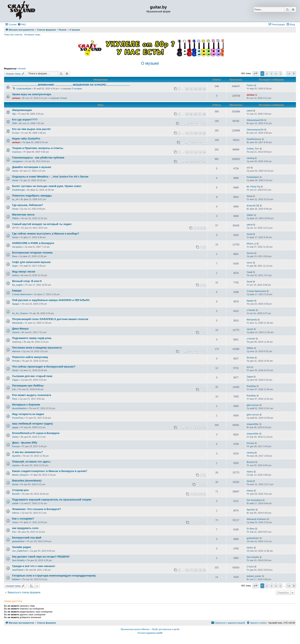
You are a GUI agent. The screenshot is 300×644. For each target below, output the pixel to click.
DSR (14, 123)
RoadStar (251, 386)
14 (204, 152)
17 (191, 133)
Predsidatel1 (253, 177)
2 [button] (267, 74)
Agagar (16, 304)
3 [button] (271, 74)
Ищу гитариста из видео (28, 414)
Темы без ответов (13, 35)
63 (191, 162)
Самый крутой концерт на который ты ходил (42, 224)
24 (204, 89)
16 (187, 133)
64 (195, 162)
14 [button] (289, 74)
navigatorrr (17, 161)
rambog (250, 158)
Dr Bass (251, 529)
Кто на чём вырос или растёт (31, 129)
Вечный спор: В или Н (27, 281)
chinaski (22, 69)
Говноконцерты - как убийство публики (38, 158)
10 (195, 124)
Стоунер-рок (20, 490)
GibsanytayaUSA (255, 120)
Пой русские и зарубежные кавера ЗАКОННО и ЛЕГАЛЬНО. (51, 300)
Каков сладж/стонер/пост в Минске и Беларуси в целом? (50, 471)
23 (200, 89)
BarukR (16, 494)
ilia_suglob (17, 285)
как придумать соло (25, 528)
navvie (250, 329)
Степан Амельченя (22, 294)
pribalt (15, 503)
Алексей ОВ (253, 206)
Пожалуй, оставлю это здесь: (32, 462)
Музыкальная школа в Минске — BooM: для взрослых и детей (150, 629)
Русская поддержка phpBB (150, 633)
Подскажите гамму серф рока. (32, 338)
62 (187, 162)
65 (200, 162)
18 (195, 133)
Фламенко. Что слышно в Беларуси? (36, 509)
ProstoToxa (18, 418)
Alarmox (16, 351)
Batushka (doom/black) (27, 481)
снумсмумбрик (24, 89)
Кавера (17, 291)
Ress (15, 256)
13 (200, 152)
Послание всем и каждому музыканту (37, 348)
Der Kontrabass (254, 500)
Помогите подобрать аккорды (32, 196)
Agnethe (16, 456)
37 (200, 114)
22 (195, 89)
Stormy (250, 253)
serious (16, 98)
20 (187, 89)
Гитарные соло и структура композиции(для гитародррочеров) (54, 576)
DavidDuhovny (254, 139)
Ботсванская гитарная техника (32, 253)
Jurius (15, 522)
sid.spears (17, 247)
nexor (249, 263)
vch (248, 168)
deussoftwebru (19, 408)
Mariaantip (17, 323)
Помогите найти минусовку (30, 357)
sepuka (16, 465)
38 (204, 114)
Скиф (249, 272)
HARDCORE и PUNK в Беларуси (33, 243)
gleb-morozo (253, 405)
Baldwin (16, 579)
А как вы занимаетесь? (27, 452)
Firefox (250, 85)
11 (200, 124)
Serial (15, 171)
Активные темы (32, 35)
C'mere (250, 567)
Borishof (251, 462)
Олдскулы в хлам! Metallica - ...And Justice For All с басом (50, 177)
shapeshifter (253, 424)
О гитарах (77, 89)
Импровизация (22, 110)
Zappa (15, 380)
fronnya (16, 446)
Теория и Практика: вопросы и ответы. (38, 148)
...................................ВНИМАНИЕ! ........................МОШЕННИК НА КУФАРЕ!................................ (71, 85)
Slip (14, 114)
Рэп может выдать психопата (32, 395)
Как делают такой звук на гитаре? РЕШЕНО (41, 557)
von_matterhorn (20, 551)
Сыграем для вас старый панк (32, 376)
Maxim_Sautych (20, 475)
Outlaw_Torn (253, 149)
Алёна (15, 275)
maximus (17, 152)
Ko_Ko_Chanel (20, 313)
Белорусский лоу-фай (27, 538)
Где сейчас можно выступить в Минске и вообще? (46, 234)
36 (195, 114)
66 (204, 162)
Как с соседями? (23, 519)
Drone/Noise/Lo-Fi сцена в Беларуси (36, 433)
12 (204, 124)
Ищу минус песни (24, 272)
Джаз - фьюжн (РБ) (25, 443)
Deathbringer (19, 190)
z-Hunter (251, 310)
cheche (16, 332)
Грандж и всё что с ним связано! (34, 566)
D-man (15, 133)
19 (200, 133)
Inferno (16, 513)
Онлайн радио (22, 547)
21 (191, 89)
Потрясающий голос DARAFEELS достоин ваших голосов (50, 319)
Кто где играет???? (25, 120)
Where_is (251, 244)
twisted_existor (254, 576)
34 (187, 114)
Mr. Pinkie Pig (253, 187)
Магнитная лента (23, 215)
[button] (256, 74)
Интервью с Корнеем (26, 405)
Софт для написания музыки (31, 262)
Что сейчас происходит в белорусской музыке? (44, 367)
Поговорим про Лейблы (28, 386)
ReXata (16, 361)
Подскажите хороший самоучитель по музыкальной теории (52, 500)
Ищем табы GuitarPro (26, 139)
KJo (249, 367)
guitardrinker (18, 541)
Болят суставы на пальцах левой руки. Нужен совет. (47, 186)
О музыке (150, 63)
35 (191, 114)
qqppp (15, 427)
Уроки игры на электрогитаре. (32, 94)
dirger (15, 266)
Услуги (63, 98)
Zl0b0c (15, 218)
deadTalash (18, 570)
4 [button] (276, 74)
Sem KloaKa (18, 560)
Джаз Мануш (20, 329)
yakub (250, 111)
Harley (15, 437)
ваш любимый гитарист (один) (32, 424)
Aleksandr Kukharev (257, 519)
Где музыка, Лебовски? (28, 205)
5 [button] (280, 74)
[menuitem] (22, 24)
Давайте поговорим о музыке (32, 167)
